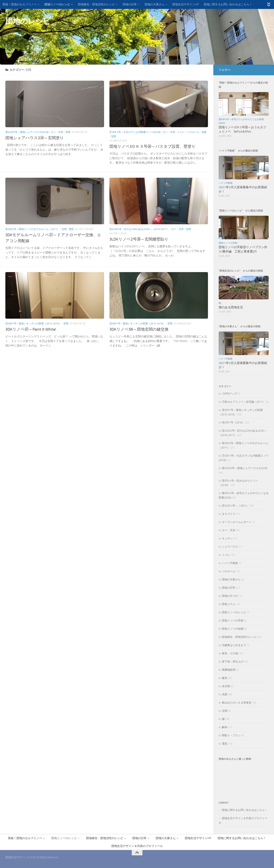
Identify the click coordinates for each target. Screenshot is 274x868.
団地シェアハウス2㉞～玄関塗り (35, 138)
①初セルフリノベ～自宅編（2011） (243, 402)
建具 (225, 678)
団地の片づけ (230, 596)
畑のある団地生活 (231, 307)
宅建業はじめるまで (234, 645)
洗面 (204, 132)
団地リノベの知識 (233, 629)
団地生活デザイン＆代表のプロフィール (243, 820)
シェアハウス (230, 547)
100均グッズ (229, 394)
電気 (71, 229)
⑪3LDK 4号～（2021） (235, 506)
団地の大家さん (155, 4)
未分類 (226, 686)
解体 (225, 727)
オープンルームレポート (237, 522)
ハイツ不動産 (226, 183)
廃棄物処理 (229, 670)
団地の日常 (130, 4)
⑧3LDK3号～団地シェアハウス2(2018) (27, 132)
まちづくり (229, 514)
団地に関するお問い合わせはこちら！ (228, 4)
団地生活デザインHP (185, 4)
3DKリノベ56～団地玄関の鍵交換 (139, 329)
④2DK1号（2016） (233, 422)
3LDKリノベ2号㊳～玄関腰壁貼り (139, 239)
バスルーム (193, 132)
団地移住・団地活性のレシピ (96, 4)
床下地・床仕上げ (233, 662)
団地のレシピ (28, 21)
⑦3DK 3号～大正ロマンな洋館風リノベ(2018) (135, 132)
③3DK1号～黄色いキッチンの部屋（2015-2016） (33, 324)
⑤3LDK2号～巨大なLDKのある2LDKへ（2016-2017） (139, 229)
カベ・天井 (57, 132)
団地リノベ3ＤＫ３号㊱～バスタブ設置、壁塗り (152, 146)
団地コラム (229, 604)
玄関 (68, 132)
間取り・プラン (231, 735)
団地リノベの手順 (228, 243)
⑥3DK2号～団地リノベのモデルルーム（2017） (32, 229)
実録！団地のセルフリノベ (20, 4)
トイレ (181, 132)
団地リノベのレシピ (57, 4)
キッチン (227, 538)
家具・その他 (230, 653)
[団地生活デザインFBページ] (261, 70)
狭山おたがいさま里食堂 (237, 703)
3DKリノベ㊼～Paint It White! (31, 329)
